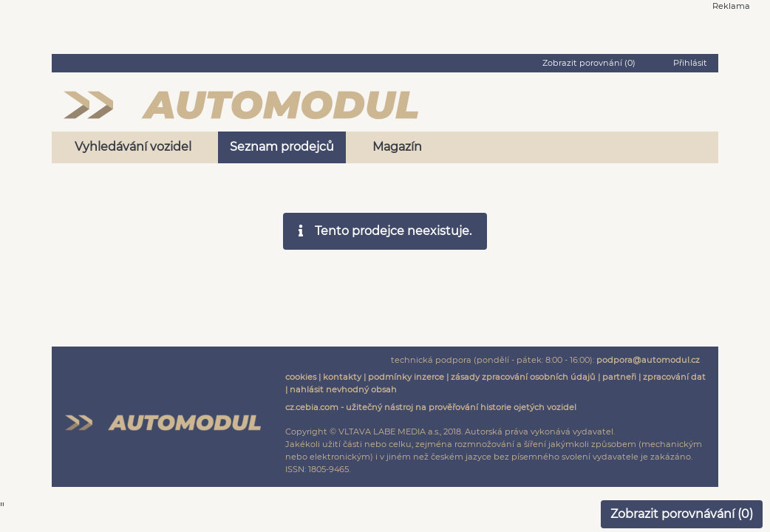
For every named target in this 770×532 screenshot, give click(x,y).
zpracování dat (674, 377)
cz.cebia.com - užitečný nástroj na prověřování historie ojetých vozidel (431, 407)
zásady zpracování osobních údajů (523, 377)
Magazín (397, 147)
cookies (301, 377)
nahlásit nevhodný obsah (343, 389)
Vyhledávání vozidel (133, 147)
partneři (619, 377)
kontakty (342, 377)
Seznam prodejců (282, 147)
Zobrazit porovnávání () (682, 514)
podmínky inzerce (406, 377)
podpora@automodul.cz (648, 360)
